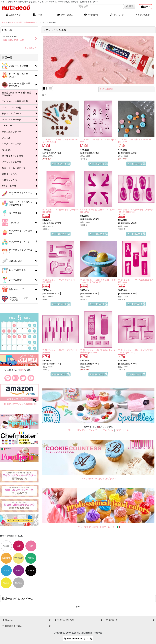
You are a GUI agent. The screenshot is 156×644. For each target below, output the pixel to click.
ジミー (71, 430)
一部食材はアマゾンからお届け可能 (19, 404)
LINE (22, 370)
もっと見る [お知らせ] (30, 48)
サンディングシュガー (88, 430)
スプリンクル (123, 430)
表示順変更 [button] (106, 89)
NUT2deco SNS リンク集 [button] (78, 639)
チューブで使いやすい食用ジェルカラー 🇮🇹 (99, 527)
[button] (65, 15)
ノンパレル (107, 430)
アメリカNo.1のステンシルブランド (99, 479)
